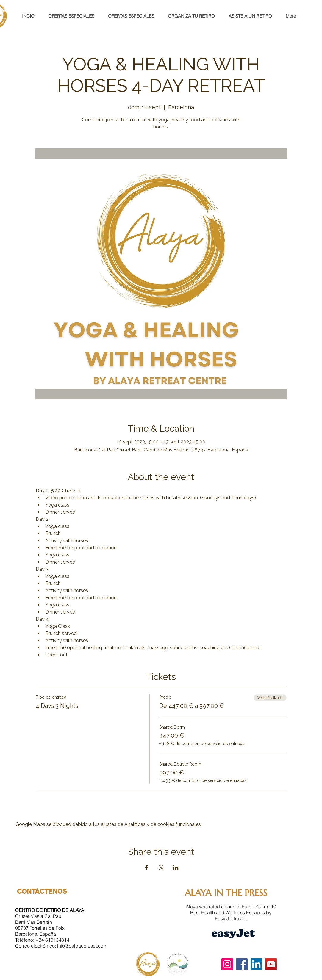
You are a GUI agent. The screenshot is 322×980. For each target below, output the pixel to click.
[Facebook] (242, 964)
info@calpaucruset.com (82, 946)
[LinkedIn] (256, 964)
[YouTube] (271, 964)
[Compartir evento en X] (161, 868)
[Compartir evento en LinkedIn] (176, 868)
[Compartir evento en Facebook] (147, 868)
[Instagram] (227, 964)
